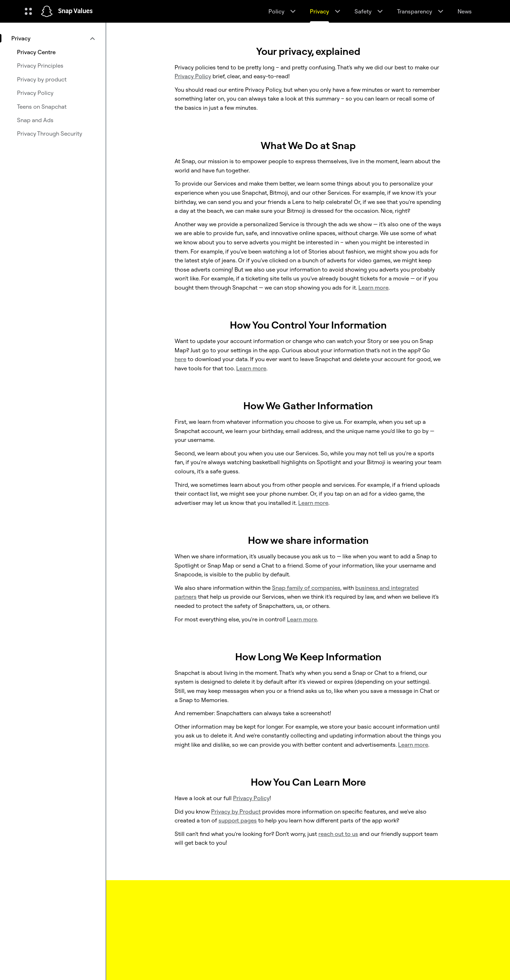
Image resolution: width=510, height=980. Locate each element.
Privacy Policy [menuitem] (35, 93)
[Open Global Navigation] (28, 11)
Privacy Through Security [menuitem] (50, 133)
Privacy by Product (236, 811)
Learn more (373, 287)
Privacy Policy (251, 798)
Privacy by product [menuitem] (42, 79)
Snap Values (75, 11)
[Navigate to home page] (47, 11)
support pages (238, 820)
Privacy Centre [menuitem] (36, 52)
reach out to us (338, 834)
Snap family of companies (306, 588)
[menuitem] (53, 38)
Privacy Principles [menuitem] (40, 65)
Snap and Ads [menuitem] (35, 120)
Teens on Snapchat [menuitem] (42, 107)
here (180, 359)
